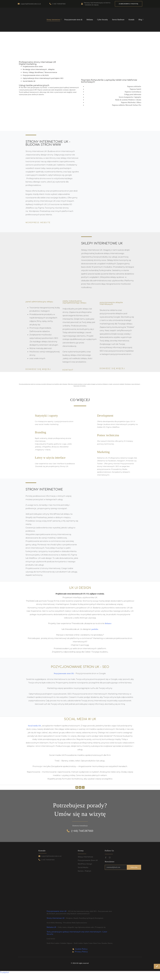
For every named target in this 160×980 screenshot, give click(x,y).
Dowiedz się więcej (38, 369)
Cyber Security (102, 20)
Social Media (83, 868)
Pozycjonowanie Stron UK (88, 860)
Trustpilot (4, 972)
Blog (141, 20)
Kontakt (131, 20)
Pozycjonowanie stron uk (73, 20)
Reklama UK (52, 927)
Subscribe (134, 867)
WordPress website (38, 223)
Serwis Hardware (118, 20)
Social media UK (34, 726)
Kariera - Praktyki (84, 871)
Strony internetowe (54, 20)
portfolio (95, 629)
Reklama (90, 20)
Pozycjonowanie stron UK (64, 673)
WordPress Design (85, 864)
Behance (108, 623)
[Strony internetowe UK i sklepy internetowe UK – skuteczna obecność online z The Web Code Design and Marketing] (26, 19)
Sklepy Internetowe (85, 857)
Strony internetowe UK (56, 918)
